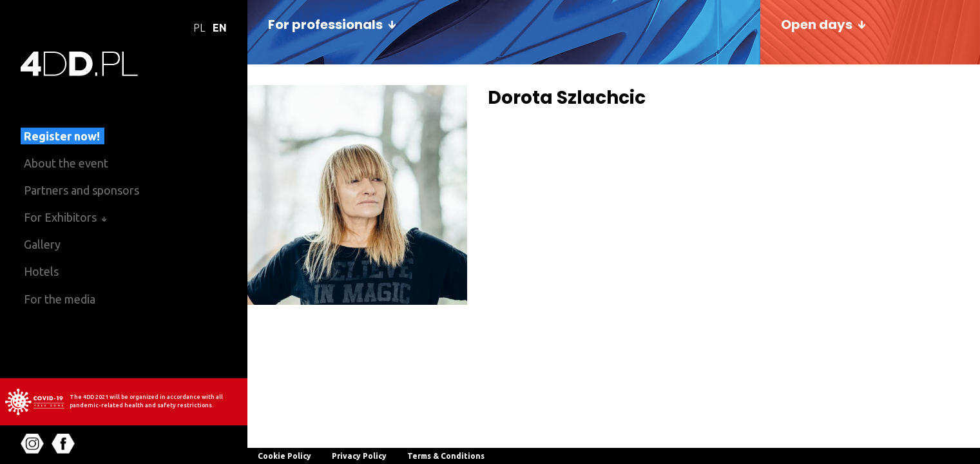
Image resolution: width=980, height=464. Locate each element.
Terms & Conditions (446, 456)
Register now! (62, 136)
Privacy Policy (359, 456)
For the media (60, 299)
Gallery (42, 244)
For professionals (325, 24)
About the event (66, 163)
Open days (817, 24)
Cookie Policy (284, 456)
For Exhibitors (60, 217)
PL (199, 28)
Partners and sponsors (82, 190)
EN (220, 28)
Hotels (41, 271)
